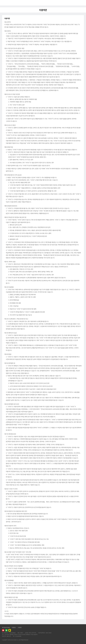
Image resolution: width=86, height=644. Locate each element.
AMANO (7, 3)
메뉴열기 (83, 3)
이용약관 (14, 628)
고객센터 (20, 628)
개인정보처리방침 (6, 628)
